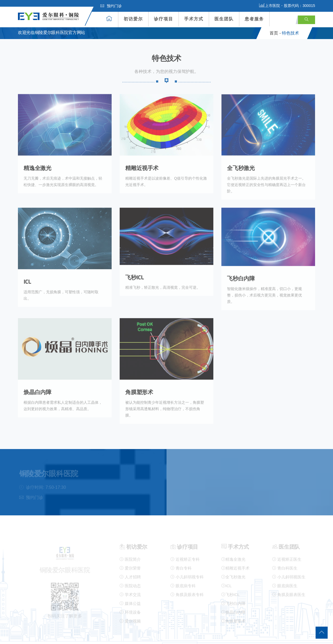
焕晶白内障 (38, 377)
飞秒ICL (135, 269)
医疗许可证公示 (250, 635)
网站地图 (26, 635)
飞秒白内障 (241, 270)
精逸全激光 (38, 166)
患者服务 (254, 19)
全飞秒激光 (241, 166)
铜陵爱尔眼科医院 (96, 635)
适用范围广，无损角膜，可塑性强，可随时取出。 (65, 284)
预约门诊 (111, 6)
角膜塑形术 (139, 377)
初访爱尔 (133, 19)
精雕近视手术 (142, 166)
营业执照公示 (220, 635)
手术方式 (194, 19)
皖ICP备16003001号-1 (187, 635)
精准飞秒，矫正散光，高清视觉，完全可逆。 (162, 279)
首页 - (275, 33)
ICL (27, 274)
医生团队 (224, 19)
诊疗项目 (164, 19)
